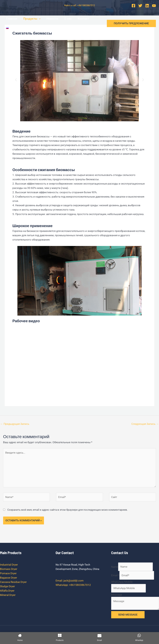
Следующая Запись (145, 424)
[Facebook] (133, 6)
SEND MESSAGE (128, 615)
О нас (68, 19)
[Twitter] (140, 6)
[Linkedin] (147, 6)
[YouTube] (154, 6)
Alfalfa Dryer (7, 591)
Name (115, 567)
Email (115, 575)
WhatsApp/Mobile (122, 582)
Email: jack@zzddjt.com (70, 581)
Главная (12, 19)
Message (117, 595)
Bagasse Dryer (9, 578)
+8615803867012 (86, 5)
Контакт (83, 19)
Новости (52, 19)
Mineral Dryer (8, 595)
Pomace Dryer (8, 573)
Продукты (32, 19)
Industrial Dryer (9, 565)
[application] (39, 19)
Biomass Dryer (9, 569)
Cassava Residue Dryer (13, 582)
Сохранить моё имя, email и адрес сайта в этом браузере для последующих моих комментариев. (67, 510)
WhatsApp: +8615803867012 (73, 585)
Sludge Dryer (7, 586)
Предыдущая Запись (15, 424)
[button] (16, 80)
